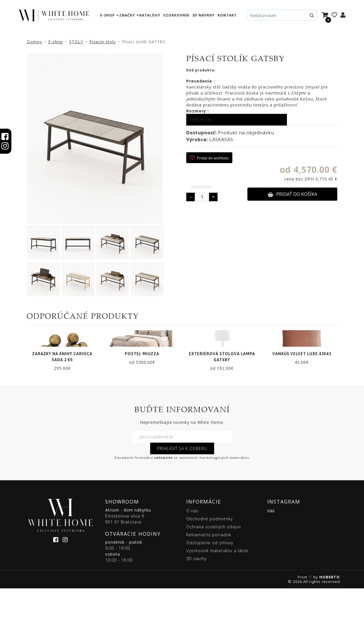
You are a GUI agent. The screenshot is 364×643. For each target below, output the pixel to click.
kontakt (227, 15)
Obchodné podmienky (209, 573)
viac (271, 565)
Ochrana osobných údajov (214, 581)
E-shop (56, 42)
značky (127, 15)
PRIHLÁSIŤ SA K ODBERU (182, 503)
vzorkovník (176, 15)
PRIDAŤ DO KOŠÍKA (292, 194)
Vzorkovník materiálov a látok (217, 605)
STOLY (76, 42)
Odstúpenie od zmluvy (210, 597)
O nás (192, 565)
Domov (34, 42)
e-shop (107, 15)
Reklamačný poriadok (209, 589)
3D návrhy (203, 15)
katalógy (150, 15)
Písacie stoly (103, 42)
